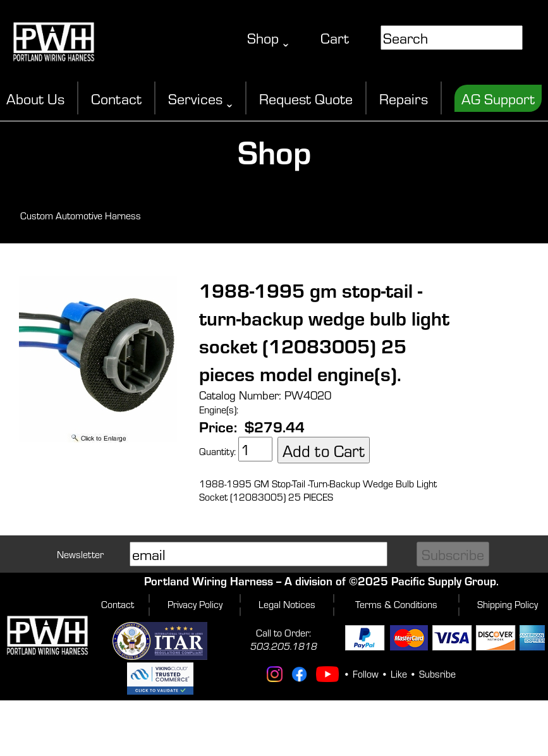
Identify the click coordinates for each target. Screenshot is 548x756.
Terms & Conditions (396, 604)
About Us (35, 98)
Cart (335, 38)
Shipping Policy (508, 604)
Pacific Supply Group (444, 581)
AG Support (498, 98)
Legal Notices (287, 604)
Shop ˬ (268, 38)
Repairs (404, 98)
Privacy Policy (195, 604)
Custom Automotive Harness (81, 215)
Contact (116, 98)
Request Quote (306, 98)
